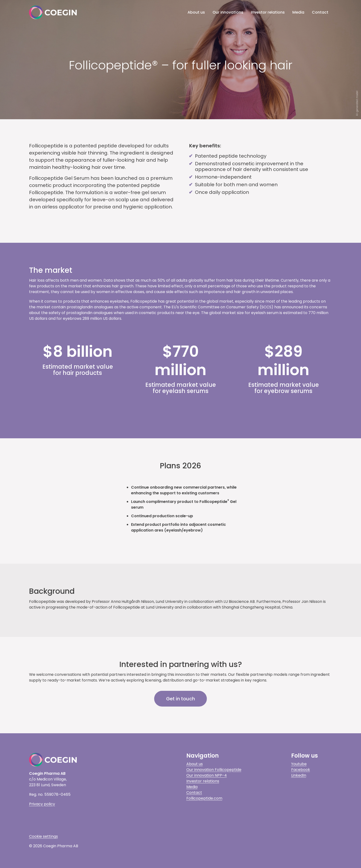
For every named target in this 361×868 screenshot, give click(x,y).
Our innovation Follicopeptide (214, 770)
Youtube (299, 764)
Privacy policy (42, 804)
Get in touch (180, 699)
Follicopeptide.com (204, 798)
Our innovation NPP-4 (207, 775)
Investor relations (268, 12)
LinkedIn (299, 775)
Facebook (301, 770)
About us (196, 12)
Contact (320, 12)
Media (298, 12)
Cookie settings (43, 836)
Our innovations (228, 12)
